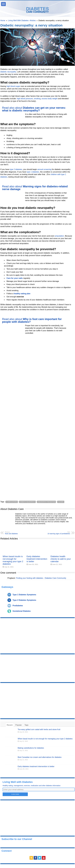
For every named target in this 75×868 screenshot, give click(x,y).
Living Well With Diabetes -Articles (22, 20)
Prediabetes (18, 606)
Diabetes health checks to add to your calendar (61, 559)
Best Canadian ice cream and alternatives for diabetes (40, 757)
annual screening (44, 169)
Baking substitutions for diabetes (31, 748)
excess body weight (50, 99)
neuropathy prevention (47, 502)
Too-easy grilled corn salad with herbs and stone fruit (39, 729)
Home (3, 20)
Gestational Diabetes (22, 611)
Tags (26, 725)
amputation (59, 236)
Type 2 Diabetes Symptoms (24, 600)
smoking (37, 99)
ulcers (61, 502)
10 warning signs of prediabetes (58, 533)
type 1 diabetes (33, 172)
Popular (19, 725)
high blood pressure (25, 99)
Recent (10, 725)
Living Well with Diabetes (18, 782)
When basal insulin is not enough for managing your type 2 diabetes (13, 560)
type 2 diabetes (16, 169)
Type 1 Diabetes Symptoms (24, 595)
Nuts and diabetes (17, 533)
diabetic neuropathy (8, 72)
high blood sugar (13, 86)
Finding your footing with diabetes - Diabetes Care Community (41, 578)
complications (12, 502)
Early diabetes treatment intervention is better (37, 559)
